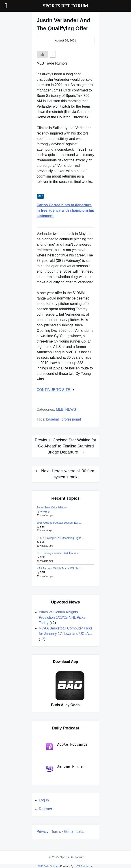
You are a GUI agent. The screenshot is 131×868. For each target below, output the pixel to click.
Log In (44, 800)
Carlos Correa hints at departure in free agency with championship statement (65, 210)
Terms (56, 832)
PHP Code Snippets (49, 866)
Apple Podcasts (67, 746)
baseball (53, 419)
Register (46, 809)
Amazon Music (64, 769)
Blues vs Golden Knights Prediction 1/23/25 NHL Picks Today (62, 617)
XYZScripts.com (85, 866)
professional (71, 419)
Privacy (43, 832)
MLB (60, 409)
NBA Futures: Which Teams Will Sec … (60, 569)
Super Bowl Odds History (52, 508)
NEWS (71, 409)
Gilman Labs (74, 832)
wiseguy (45, 511)
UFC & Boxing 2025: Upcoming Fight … (60, 538)
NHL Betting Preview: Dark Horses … (59, 553)
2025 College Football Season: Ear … (59, 523)
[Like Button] (42, 54)
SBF (42, 527)
